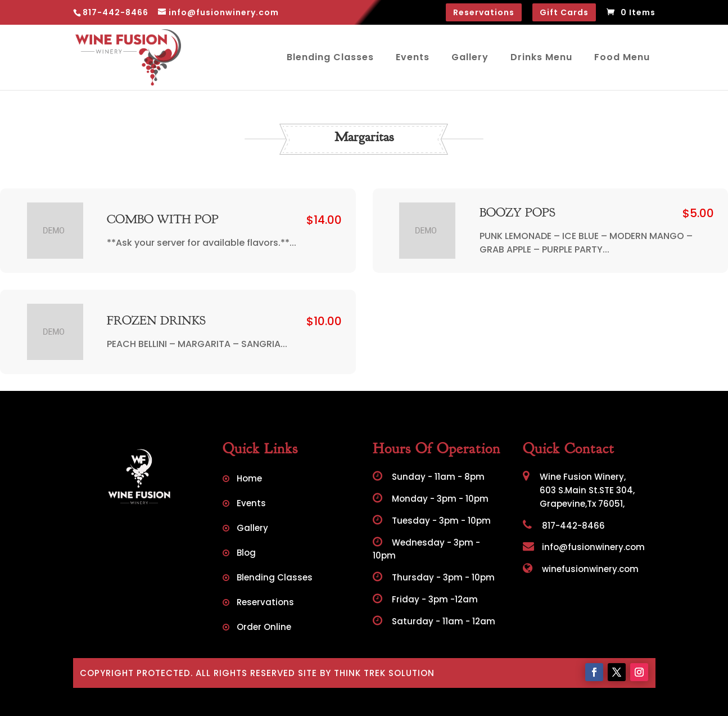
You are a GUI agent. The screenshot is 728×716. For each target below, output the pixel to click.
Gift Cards (564, 12)
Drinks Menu (541, 57)
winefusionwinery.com (581, 569)
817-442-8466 (564, 526)
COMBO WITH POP (163, 220)
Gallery (470, 57)
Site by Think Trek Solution (366, 673)
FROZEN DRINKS (156, 321)
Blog (246, 554)
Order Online (264, 628)
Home (249, 479)
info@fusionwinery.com (584, 547)
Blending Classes (330, 57)
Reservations (484, 12)
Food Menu (622, 57)
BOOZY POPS (517, 213)
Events (413, 57)
